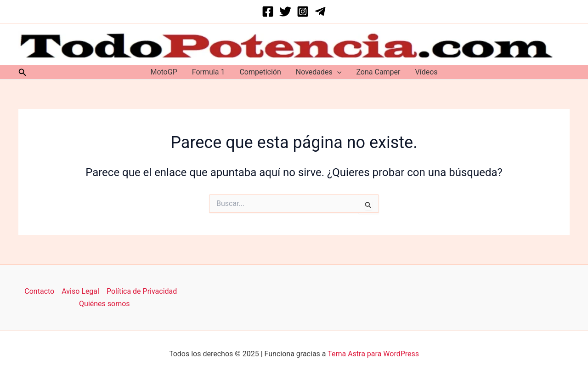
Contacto (39, 291)
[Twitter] (285, 11)
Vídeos (427, 72)
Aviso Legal (80, 291)
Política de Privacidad (142, 291)
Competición (260, 72)
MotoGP (164, 72)
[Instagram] (303, 11)
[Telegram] (320, 11)
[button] (23, 72)
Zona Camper (378, 72)
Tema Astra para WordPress (373, 354)
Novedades (319, 72)
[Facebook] (268, 11)
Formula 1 (209, 72)
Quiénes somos (105, 304)
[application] (337, 72)
